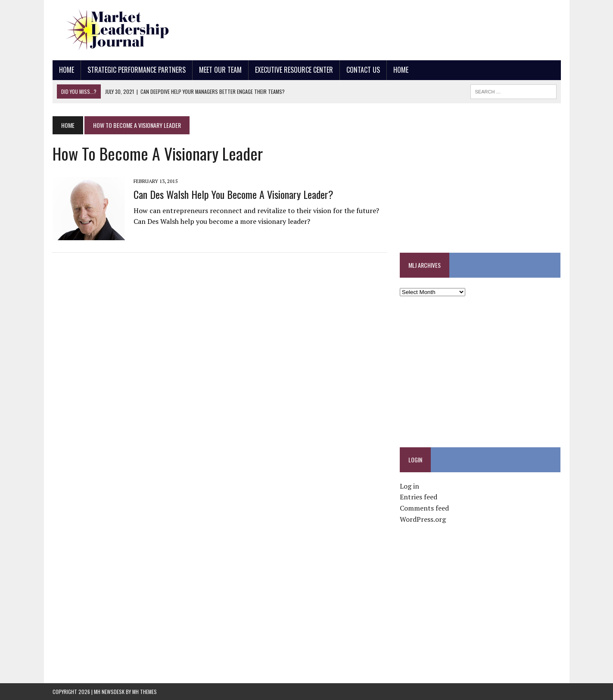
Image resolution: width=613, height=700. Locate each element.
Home (67, 70)
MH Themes (145, 692)
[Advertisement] (404, 28)
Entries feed (419, 497)
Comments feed (424, 508)
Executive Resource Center (294, 70)
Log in (409, 486)
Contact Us (363, 70)
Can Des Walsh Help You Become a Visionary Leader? (233, 194)
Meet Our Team (220, 70)
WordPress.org (423, 519)
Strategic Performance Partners (137, 70)
